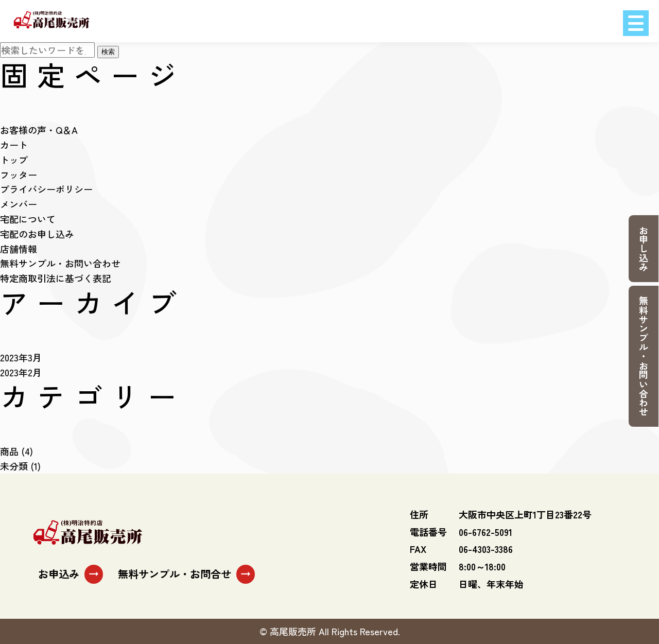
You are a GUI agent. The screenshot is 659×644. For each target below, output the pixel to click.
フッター (19, 175)
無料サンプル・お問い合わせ (644, 356)
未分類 (14, 466)
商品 (9, 451)
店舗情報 (19, 249)
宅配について (28, 219)
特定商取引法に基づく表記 (56, 278)
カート (14, 145)
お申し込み (644, 249)
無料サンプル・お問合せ (186, 574)
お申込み (71, 574)
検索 (108, 52)
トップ (14, 160)
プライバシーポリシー (46, 189)
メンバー (19, 204)
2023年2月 (21, 372)
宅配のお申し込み (37, 234)
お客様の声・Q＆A (39, 130)
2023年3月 (21, 357)
